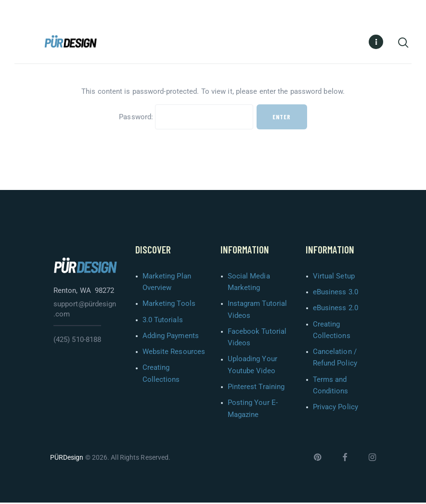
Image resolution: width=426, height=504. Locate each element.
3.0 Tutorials (163, 321)
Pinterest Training (256, 388)
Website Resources (174, 353)
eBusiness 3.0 (336, 293)
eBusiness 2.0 (336, 309)
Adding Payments (171, 337)
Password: (186, 118)
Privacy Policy (336, 408)
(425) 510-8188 (77, 341)
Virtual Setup (334, 277)
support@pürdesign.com (85, 310)
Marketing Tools (169, 305)
